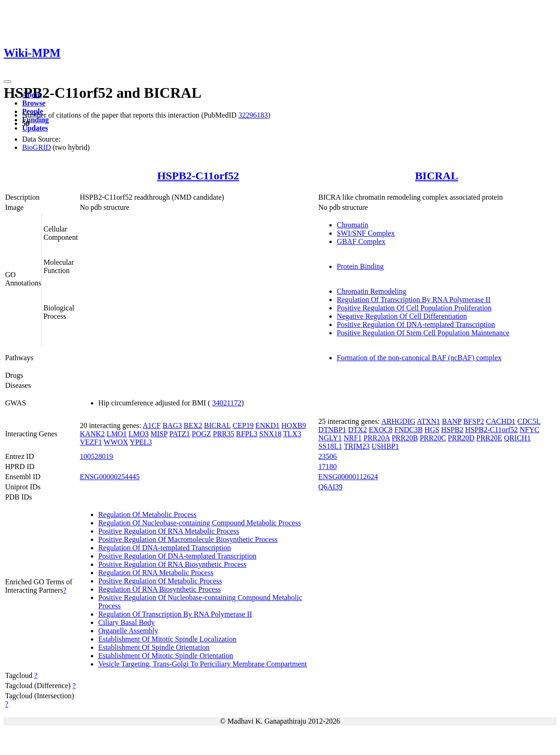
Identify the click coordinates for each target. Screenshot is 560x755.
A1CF (152, 425)
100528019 (96, 456)
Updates (35, 128)
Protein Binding (360, 266)
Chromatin (352, 225)
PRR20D (461, 438)
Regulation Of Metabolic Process (147, 514)
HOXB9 (294, 425)
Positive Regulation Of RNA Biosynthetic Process (172, 564)
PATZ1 (180, 434)
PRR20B (405, 438)
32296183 (253, 115)
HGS (432, 430)
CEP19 (243, 425)
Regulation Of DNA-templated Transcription (165, 548)
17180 (328, 467)
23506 (328, 456)
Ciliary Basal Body (127, 622)
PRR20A (377, 438)
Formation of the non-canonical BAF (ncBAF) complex (419, 358)
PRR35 (224, 434)
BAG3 (172, 425)
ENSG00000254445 (110, 477)
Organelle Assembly (128, 631)
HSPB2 (452, 430)
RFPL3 (247, 434)
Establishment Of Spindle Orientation (154, 647)
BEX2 (193, 425)
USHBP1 (385, 446)
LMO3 (139, 434)
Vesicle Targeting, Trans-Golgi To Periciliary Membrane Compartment (203, 664)
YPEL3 (141, 442)
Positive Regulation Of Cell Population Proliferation (414, 308)
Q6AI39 (330, 487)
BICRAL (437, 176)
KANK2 (92, 434)
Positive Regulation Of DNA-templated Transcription (416, 324)
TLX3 (292, 434)
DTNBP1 (332, 430)
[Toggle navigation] (7, 82)
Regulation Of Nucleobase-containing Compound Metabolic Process (200, 523)
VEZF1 (91, 442)
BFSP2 (474, 421)
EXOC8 (381, 430)
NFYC (529, 430)
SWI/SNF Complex (366, 233)
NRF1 (353, 438)
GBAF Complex (361, 241)
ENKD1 (268, 425)
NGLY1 (330, 438)
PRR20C (433, 438)
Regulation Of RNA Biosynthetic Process (160, 589)
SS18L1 (330, 446)
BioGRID (36, 147)
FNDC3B (408, 430)
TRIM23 (357, 446)
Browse (34, 103)
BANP (452, 421)
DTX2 (358, 430)
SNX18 (270, 434)
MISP (159, 434)
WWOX (116, 442)
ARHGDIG (398, 421)
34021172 (227, 403)
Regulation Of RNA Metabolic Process (156, 573)
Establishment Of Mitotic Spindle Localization (167, 639)
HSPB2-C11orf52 (198, 176)
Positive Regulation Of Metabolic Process (160, 581)
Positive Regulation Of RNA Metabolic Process (169, 531)
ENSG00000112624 (348, 477)
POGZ (202, 434)
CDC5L (529, 421)
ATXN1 (428, 421)
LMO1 (117, 434)
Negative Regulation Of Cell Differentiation (402, 316)
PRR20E (489, 438)
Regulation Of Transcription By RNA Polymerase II (414, 300)
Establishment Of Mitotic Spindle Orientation (166, 656)
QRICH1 (518, 438)
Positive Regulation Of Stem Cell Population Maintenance (423, 333)
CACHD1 (501, 421)
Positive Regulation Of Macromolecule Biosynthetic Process (188, 539)
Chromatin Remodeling (372, 291)
